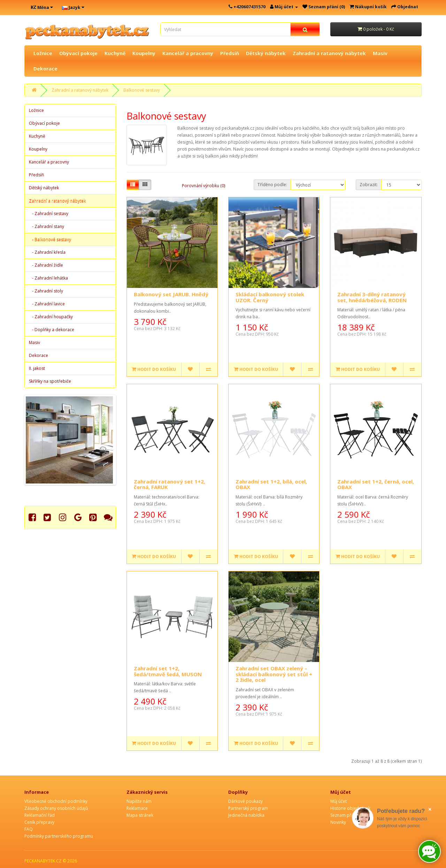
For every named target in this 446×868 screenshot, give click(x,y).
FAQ (29, 829)
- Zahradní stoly (46, 291)
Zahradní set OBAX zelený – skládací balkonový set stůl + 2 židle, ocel (274, 674)
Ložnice (43, 53)
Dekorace (45, 68)
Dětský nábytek (266, 53)
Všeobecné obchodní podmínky (56, 801)
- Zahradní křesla (47, 252)
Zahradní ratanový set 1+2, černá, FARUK (170, 484)
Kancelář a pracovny (188, 53)
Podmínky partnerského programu (59, 836)
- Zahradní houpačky (51, 317)
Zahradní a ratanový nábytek (329, 53)
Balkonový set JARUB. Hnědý (171, 294)
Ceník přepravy (39, 822)
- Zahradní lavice (47, 304)
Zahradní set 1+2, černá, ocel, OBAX (376, 484)
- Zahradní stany (47, 226)
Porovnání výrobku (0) (203, 186)
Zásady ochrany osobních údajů (56, 808)
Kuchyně (115, 53)
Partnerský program (248, 808)
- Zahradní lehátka (48, 278)
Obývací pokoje (78, 53)
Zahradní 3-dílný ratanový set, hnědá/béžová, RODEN (372, 297)
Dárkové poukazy (245, 801)
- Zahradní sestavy (49, 214)
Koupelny (144, 53)
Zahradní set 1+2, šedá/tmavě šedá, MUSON (168, 671)
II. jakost (37, 368)
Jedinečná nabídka (246, 815)
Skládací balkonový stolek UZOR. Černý (270, 297)
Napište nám (139, 801)
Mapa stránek (140, 815)
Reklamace (137, 808)
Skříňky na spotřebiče (50, 381)
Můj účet (339, 801)
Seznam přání (344, 815)
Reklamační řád (40, 815)
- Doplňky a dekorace (52, 330)
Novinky (338, 822)
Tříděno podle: (272, 185)
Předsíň (230, 53)
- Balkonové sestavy (50, 239)
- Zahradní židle (46, 265)
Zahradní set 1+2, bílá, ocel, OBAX (271, 484)
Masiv (380, 53)
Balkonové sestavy (142, 90)
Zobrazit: (369, 185)
